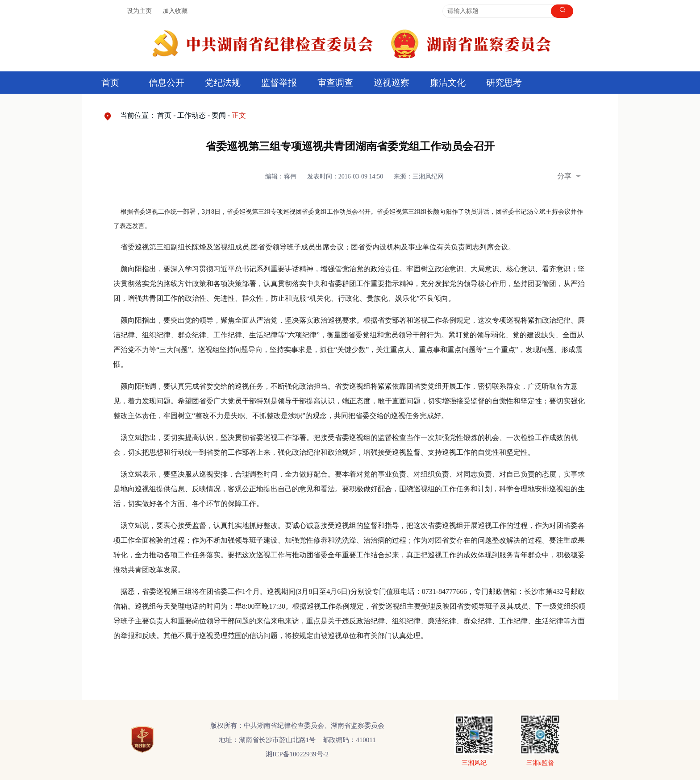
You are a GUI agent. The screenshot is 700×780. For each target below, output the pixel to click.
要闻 (219, 115)
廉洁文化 (448, 83)
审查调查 (335, 83)
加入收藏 (175, 11)
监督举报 (279, 83)
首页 (110, 83)
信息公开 (167, 83)
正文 (239, 115)
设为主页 (139, 11)
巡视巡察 (392, 83)
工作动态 (192, 115)
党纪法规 (223, 83)
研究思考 (504, 83)
